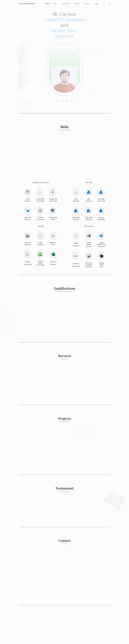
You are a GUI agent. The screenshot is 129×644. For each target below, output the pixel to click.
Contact (96, 4)
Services (77, 4)
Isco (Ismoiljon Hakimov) (27, 4)
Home (48, 4)
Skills (56, 4)
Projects (87, 4)
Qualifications (66, 4)
